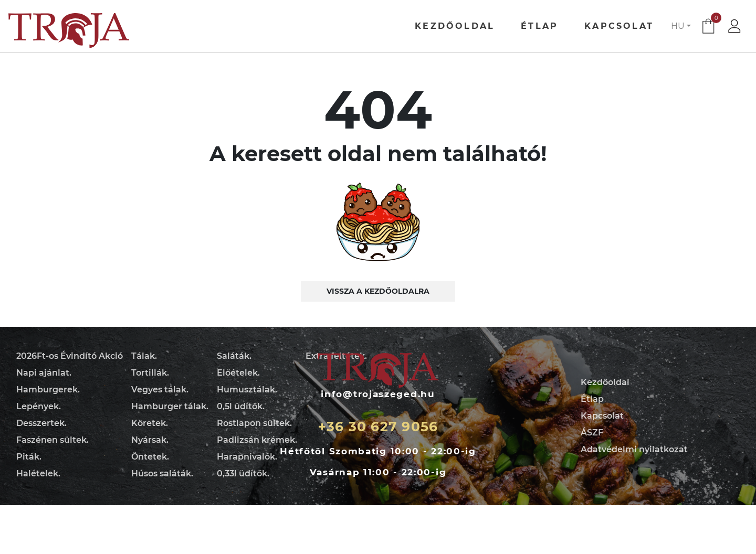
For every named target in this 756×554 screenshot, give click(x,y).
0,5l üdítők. (241, 406)
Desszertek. (41, 423)
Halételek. (38, 473)
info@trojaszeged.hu (378, 394)
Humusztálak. (247, 390)
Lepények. (39, 406)
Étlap (539, 26)
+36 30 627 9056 (378, 427)
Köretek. (150, 423)
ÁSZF (592, 433)
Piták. (29, 457)
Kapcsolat (619, 26)
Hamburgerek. (48, 390)
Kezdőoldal (455, 26)
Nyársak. (150, 440)
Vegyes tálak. (160, 390)
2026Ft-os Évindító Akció (70, 356)
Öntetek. (150, 457)
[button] (681, 26)
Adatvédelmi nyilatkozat (634, 449)
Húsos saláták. (162, 473)
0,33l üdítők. (243, 473)
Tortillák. (150, 373)
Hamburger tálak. (170, 406)
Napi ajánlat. (44, 373)
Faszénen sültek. (52, 440)
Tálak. (144, 356)
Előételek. (238, 373)
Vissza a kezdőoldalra (378, 291)
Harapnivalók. (247, 457)
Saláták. (234, 356)
